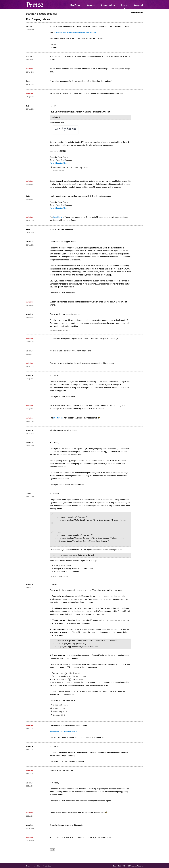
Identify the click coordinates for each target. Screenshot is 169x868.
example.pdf (58, 705)
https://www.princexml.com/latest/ (64, 731)
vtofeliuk (30, 242)
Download (138, 5)
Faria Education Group (59, 163)
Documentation (108, 5)
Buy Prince (75, 5)
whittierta (30, 56)
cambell (29, 26)
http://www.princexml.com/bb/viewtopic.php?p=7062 (75, 32)
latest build (58, 217)
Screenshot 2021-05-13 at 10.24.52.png (68, 168)
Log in (132, 12)
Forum (124, 5)
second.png (57, 712)
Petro (28, 106)
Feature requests (47, 14)
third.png (56, 715)
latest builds (58, 418)
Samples (91, 5)
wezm (28, 494)
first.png (56, 708)
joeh (28, 81)
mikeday (29, 69)
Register (140, 12)
